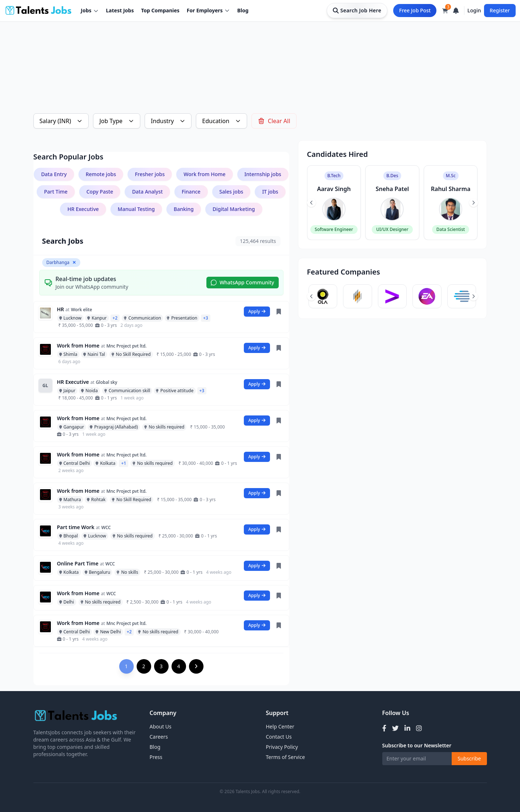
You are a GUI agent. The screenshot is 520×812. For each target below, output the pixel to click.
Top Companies (160, 10)
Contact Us (279, 737)
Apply (257, 311)
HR (61, 309)
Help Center (280, 726)
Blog (243, 10)
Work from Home (78, 346)
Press (156, 757)
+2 (115, 318)
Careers (159, 737)
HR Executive (73, 382)
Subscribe (469, 758)
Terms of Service (286, 757)
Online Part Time (78, 563)
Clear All (274, 121)
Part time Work (76, 527)
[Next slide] (473, 203)
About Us (161, 726)
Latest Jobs (120, 10)
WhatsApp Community (242, 282)
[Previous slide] (311, 203)
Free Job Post (415, 10)
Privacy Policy (282, 747)
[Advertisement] (251, 57)
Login (474, 10)
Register (500, 10)
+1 (124, 463)
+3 (206, 318)
